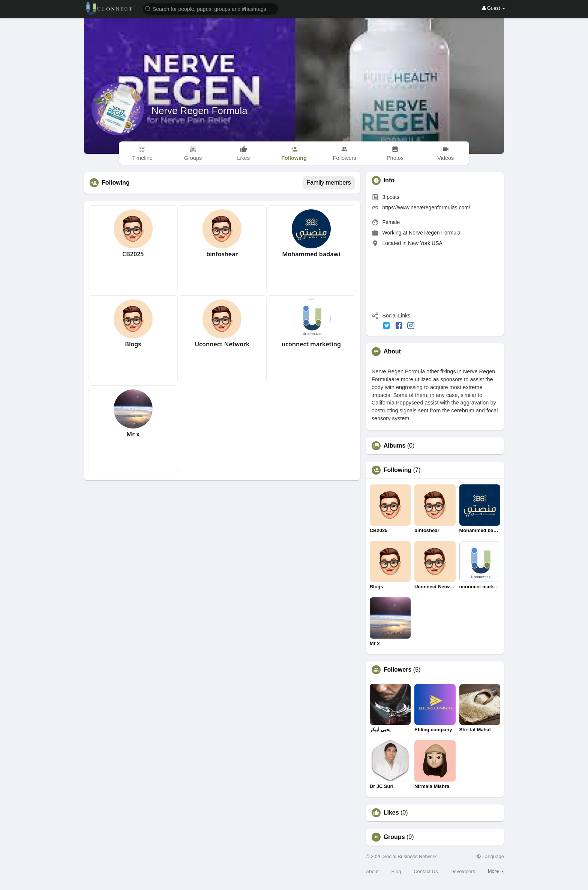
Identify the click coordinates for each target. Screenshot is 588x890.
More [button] (496, 871)
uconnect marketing (311, 344)
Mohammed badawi (311, 254)
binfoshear (222, 254)
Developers (463, 871)
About (372, 871)
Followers (398, 670)
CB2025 (133, 254)
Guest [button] (494, 8)
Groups (394, 837)
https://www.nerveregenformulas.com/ (426, 207)
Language (490, 856)
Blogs (133, 344)
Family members (328, 183)
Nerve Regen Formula (199, 111)
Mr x (133, 434)
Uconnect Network (222, 344)
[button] (210, 8)
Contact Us (426, 871)
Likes (391, 813)
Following (398, 470)
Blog (396, 871)
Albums (395, 446)
